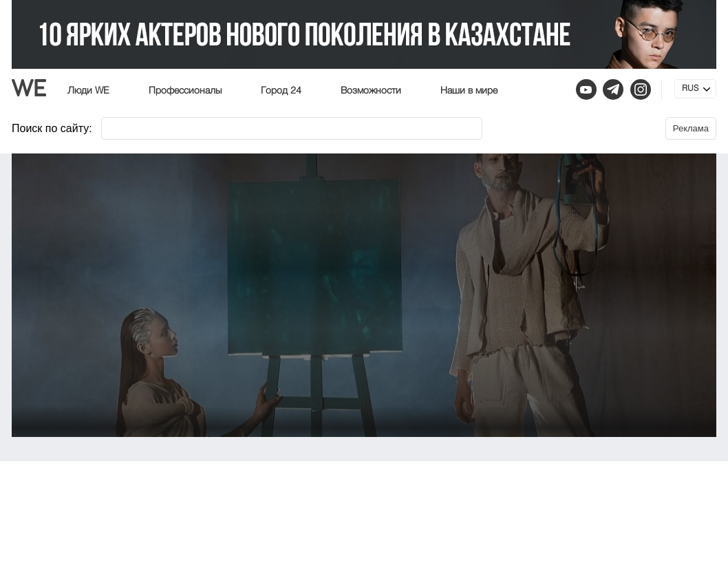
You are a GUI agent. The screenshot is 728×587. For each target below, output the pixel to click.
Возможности (371, 91)
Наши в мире (469, 91)
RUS (690, 89)
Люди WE (88, 91)
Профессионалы (185, 91)
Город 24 (281, 91)
